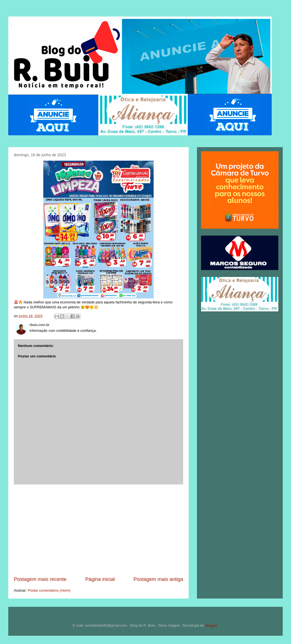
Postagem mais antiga (158, 579)
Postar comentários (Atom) (49, 590)
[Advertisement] (98, 530)
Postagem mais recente (40, 579)
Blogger (211, 625)
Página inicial (100, 579)
